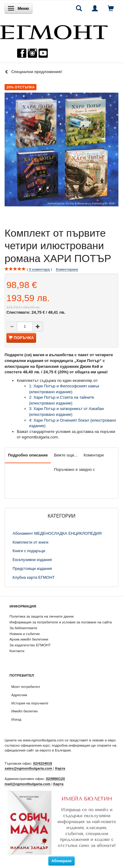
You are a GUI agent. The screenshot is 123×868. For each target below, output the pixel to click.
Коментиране (67, 269)
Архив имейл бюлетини (29, 639)
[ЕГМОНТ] (54, 31)
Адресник (19, 695)
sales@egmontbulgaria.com (28, 768)
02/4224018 (43, 763)
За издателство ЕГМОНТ (30, 645)
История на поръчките (30, 703)
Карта (60, 768)
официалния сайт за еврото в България (38, 750)
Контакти (17, 651)
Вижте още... (66, 455)
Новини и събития (24, 634)
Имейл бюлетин (24, 711)
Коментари (94, 455)
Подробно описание (28, 455)
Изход (16, 719)
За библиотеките (23, 628)
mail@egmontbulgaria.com (28, 784)
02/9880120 (55, 779)
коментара (39, 269)
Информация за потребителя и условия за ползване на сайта (61, 622)
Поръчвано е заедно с (74, 469)
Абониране (61, 861)
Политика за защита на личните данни (41, 616)
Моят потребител (26, 687)
